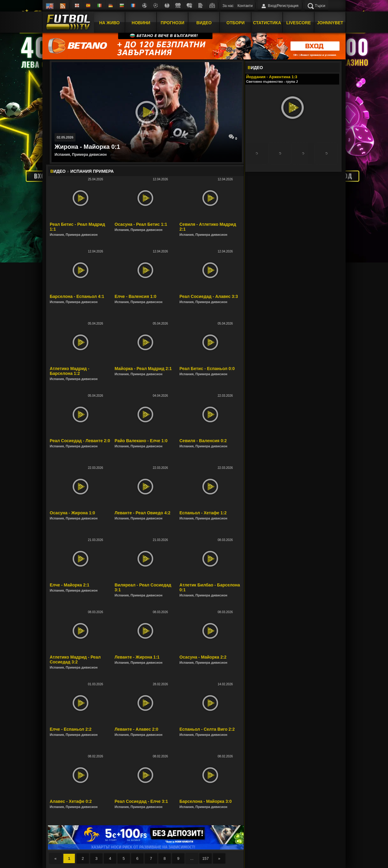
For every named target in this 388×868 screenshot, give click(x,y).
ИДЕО (255, 68)
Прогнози (172, 22)
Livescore (299, 22)
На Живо (109, 22)
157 (206, 858)
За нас (228, 6)
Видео (204, 22)
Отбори (236, 22)
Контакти (245, 6)
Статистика (267, 22)
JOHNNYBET (330, 22)
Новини (141, 22)
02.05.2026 (65, 137)
